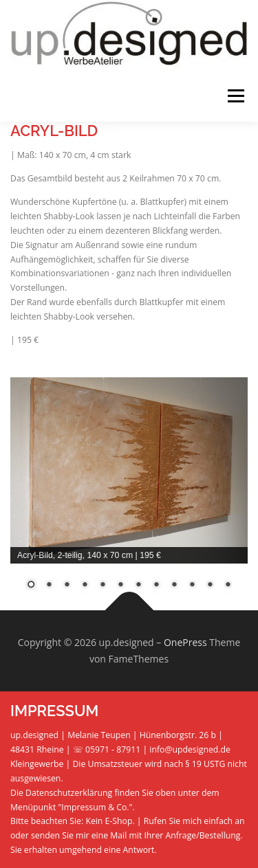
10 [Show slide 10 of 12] (192, 586)
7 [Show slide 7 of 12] (138, 586)
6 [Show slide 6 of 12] (120, 586)
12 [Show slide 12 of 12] (228, 586)
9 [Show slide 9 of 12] (174, 586)
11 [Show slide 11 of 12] (210, 586)
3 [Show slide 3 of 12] (67, 586)
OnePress (185, 642)
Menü (235, 96)
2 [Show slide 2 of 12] (49, 586)
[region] (129, 492)
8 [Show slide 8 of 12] (156, 586)
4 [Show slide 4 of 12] (85, 586)
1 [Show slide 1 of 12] (31, 586)
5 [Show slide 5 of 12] (103, 586)
